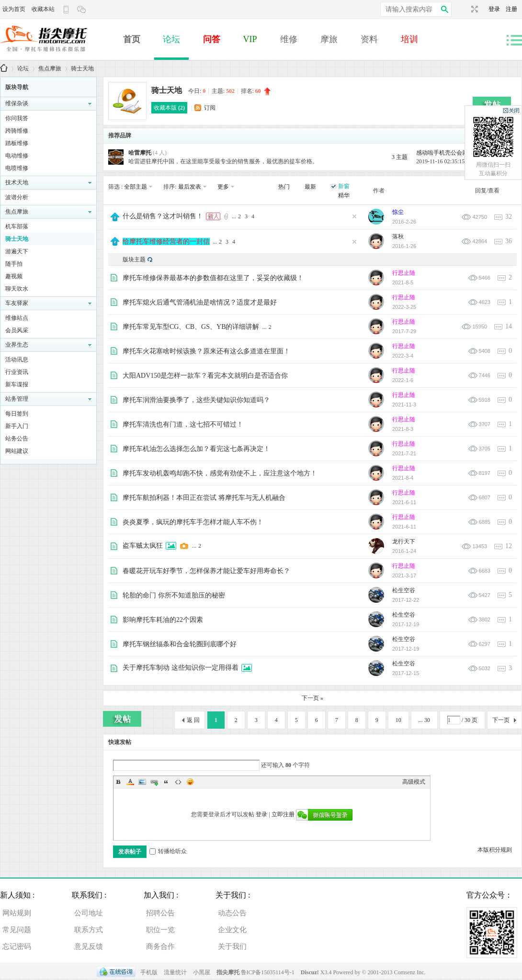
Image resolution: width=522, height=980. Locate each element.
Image (142, 782)
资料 (369, 39)
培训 (409, 39)
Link (154, 782)
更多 (223, 187)
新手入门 (17, 426)
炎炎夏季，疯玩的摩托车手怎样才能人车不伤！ (193, 522)
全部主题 (136, 187)
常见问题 (17, 930)
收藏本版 (169, 108)
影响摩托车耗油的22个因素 (163, 620)
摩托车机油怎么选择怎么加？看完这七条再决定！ (196, 449)
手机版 (149, 972)
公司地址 (89, 913)
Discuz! (311, 972)
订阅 (210, 108)
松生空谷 (404, 590)
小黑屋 (202, 972)
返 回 (193, 720)
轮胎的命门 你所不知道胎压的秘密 (174, 595)
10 (398, 720)
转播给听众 (168, 851)
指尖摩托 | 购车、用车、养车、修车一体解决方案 (4, 69)
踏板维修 (17, 143)
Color (130, 782)
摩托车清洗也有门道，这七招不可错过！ (183, 424)
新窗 (344, 186)
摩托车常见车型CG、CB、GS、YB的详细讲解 (191, 327)
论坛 (171, 39)
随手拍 (14, 264)
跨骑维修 (17, 131)
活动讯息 (17, 360)
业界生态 (17, 345)
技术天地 (17, 182)
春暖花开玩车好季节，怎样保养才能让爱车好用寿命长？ (206, 571)
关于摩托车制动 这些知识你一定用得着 (181, 668)
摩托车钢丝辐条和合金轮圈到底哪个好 (180, 644)
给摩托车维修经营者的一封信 (166, 242)
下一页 (501, 720)
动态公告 (232, 913)
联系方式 (89, 930)
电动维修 (17, 156)
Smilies (190, 782)
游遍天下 (17, 251)
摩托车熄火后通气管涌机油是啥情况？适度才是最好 (200, 302)
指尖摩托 (228, 972)
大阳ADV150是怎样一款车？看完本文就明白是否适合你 (205, 376)
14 (509, 326)
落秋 (398, 237)
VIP (250, 39)
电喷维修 (17, 168)
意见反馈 (89, 946)
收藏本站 (43, 9)
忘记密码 (17, 946)
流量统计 (175, 972)
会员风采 (17, 330)
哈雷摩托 (140, 153)
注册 (511, 9)
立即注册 (283, 814)
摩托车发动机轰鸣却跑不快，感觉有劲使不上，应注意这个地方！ (220, 473)
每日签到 (17, 414)
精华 (344, 195)
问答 (212, 39)
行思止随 (404, 273)
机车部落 (17, 226)
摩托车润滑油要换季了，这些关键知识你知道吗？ (196, 400)
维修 (289, 39)
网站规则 (17, 913)
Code (178, 782)
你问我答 (17, 118)
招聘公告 (160, 913)
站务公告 (17, 439)
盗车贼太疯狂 (143, 546)
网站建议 (17, 451)
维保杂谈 (17, 103)
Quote (166, 782)
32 (509, 217)
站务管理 (17, 399)
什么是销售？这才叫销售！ (163, 216)
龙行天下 (404, 541)
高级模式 (414, 782)
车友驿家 (17, 303)
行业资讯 (17, 372)
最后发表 (190, 187)
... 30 (424, 720)
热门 (284, 187)
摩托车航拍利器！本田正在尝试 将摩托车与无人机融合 (204, 498)
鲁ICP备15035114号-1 (268, 972)
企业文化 (232, 930)
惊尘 (398, 212)
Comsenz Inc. (410, 972)
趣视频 (14, 276)
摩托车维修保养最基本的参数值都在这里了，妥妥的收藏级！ (213, 278)
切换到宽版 (473, 9)
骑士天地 (82, 68)
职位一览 (160, 930)
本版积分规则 (495, 850)
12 (509, 546)
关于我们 (232, 946)
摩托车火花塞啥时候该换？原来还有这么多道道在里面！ (206, 351)
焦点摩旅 (50, 68)
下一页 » (312, 698)
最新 (310, 187)
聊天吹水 (17, 289)
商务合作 (160, 946)
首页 (132, 39)
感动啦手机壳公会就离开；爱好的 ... (462, 153)
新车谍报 (17, 384)
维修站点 (17, 318)
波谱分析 (17, 197)
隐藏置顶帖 (354, 216)
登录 (497, 9)
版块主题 (134, 259)
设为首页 (14, 9)
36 (509, 241)
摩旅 (329, 39)
